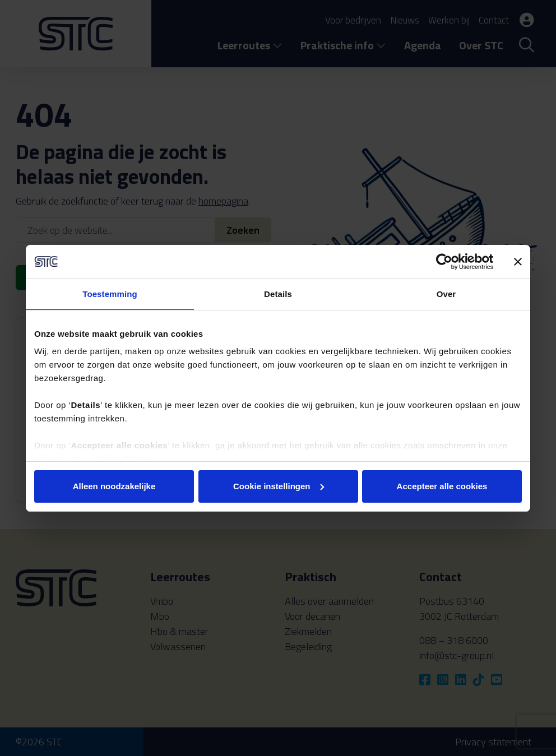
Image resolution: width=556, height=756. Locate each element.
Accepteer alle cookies (442, 486)
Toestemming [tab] (110, 294)
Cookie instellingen (279, 486)
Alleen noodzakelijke (114, 486)
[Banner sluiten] (518, 262)
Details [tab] (278, 294)
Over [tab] (446, 294)
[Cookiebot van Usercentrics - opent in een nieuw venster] (444, 262)
